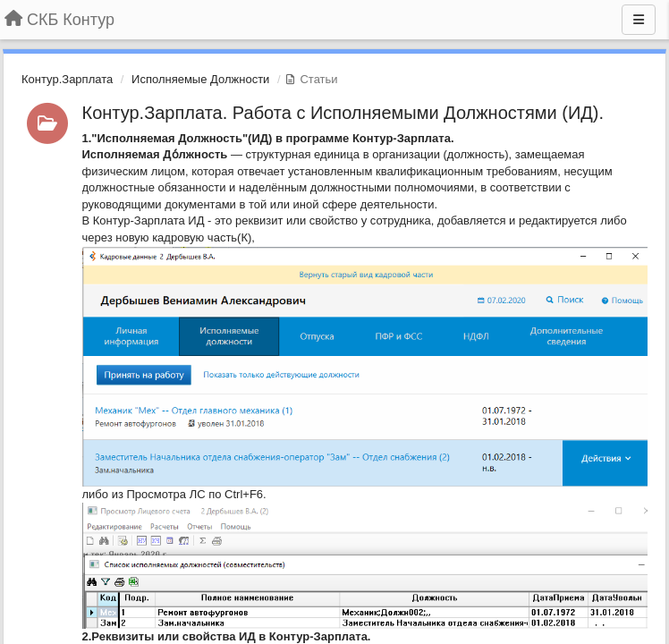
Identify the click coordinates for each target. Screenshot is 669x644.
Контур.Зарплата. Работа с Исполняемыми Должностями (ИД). (343, 113)
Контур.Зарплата (67, 79)
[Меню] (639, 20)
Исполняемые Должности (200, 79)
